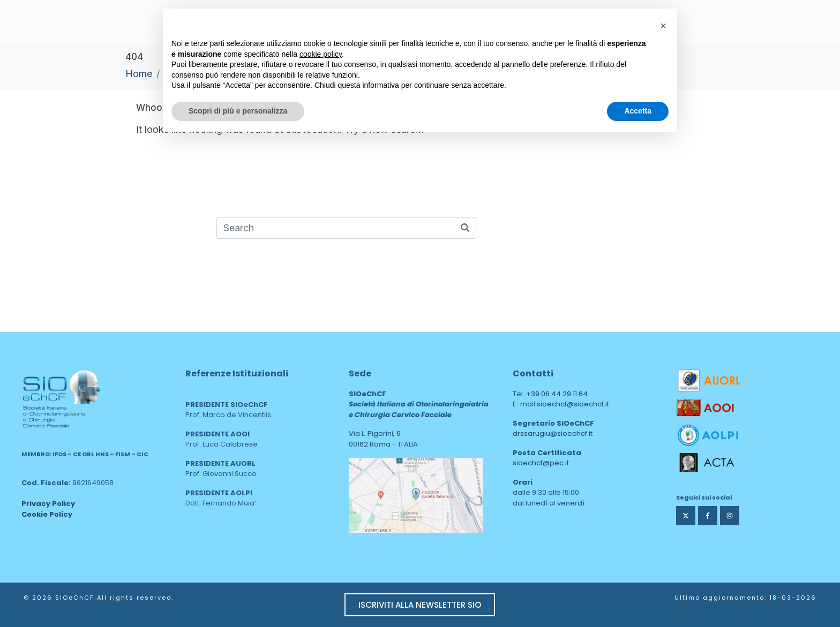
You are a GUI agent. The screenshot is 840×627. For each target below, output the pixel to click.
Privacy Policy (48, 504)
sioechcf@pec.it (541, 463)
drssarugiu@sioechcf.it (553, 433)
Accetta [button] (638, 111)
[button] (663, 26)
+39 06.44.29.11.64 (557, 394)
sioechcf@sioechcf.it (573, 404)
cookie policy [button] (321, 54)
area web (372, 540)
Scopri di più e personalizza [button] (238, 111)
